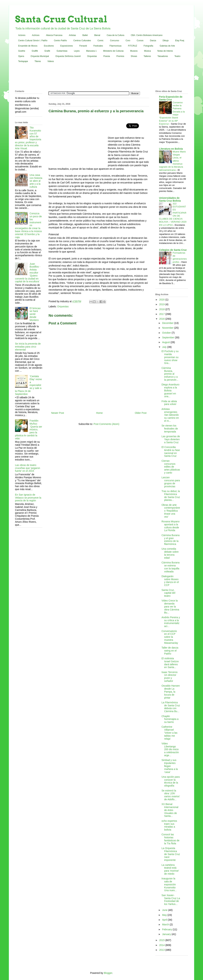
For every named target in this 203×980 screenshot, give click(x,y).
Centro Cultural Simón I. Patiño (33, 41)
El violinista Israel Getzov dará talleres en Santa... (170, 663)
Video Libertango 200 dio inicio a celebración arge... (170, 749)
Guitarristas (62, 51)
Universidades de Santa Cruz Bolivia (170, 199)
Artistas (72, 35)
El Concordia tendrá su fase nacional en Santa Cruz (171, 451)
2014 (162, 945)
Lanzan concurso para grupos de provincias (171, 482)
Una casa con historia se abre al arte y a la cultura (36, 181)
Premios (120, 56)
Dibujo (166, 41)
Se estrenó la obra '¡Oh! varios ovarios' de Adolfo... (171, 795)
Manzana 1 (91, 51)
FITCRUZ (132, 46)
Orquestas (92, 56)
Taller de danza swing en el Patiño (170, 651)
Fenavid (83, 46)
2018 (162, 309)
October (167, 333)
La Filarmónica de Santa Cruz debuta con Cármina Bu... (171, 707)
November (168, 328)
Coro (128, 41)
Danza (153, 41)
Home (99, 413)
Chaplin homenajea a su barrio (170, 719)
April (165, 920)
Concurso (114, 41)
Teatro (177, 56)
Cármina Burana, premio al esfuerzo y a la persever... (170, 374)
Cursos (140, 41)
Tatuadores (163, 56)
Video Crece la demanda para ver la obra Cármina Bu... (170, 606)
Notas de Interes (165, 51)
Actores (22, 35)
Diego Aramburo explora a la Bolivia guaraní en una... (170, 390)
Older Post (141, 413)
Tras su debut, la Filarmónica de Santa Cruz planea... (171, 496)
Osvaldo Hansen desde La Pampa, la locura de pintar (171, 692)
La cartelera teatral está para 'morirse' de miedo (170, 869)
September (168, 337)
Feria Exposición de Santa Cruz (171, 98)
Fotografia (148, 46)
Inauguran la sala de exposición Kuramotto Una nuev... (169, 884)
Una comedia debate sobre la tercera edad (170, 553)
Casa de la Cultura (116, 35)
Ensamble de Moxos (28, 46)
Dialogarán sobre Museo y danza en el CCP (170, 581)
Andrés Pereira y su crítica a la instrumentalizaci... (171, 622)
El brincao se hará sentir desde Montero (35, 314)
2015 (162, 940)
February (167, 929)
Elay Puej (180, 41)
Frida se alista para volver (169, 403)
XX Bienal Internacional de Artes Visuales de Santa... (170, 810)
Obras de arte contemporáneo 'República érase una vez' (171, 511)
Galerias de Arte (167, 46)
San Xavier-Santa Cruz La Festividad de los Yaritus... (171, 900)
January (167, 934)
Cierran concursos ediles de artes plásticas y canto (171, 467)
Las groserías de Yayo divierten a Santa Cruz (171, 439)
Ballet (85, 35)
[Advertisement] (101, 77)
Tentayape (23, 61)
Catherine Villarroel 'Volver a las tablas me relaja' (169, 733)
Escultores (49, 46)
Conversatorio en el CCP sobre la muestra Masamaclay (170, 637)
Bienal (97, 35)
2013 (162, 950)
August (166, 342)
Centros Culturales (82, 41)
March (166, 924)
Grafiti (47, 51)
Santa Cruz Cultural (61, 19)
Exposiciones (67, 46)
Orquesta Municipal (40, 56)
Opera (21, 56)
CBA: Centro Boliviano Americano (147, 35)
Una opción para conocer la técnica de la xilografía (171, 781)
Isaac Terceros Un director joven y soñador (170, 677)
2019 (162, 304)
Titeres (38, 61)
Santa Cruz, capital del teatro (168, 593)
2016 (162, 319)
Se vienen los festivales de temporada (170, 429)
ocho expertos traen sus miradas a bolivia (169, 825)
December (168, 323)
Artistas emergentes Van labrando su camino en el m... (170, 415)
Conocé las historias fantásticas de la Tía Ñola (170, 839)
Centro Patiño (60, 41)
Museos (134, 51)
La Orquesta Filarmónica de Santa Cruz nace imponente (171, 854)
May (165, 915)
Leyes (77, 51)
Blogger (108, 973)
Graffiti (35, 51)
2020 (162, 300)
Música (147, 51)
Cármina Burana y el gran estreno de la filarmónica (171, 540)
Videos (51, 61)
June (165, 910)
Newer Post (58, 413)
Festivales (98, 46)
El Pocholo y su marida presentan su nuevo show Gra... (170, 357)
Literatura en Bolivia (171, 149)
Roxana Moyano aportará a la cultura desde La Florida (171, 526)
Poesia (107, 56)
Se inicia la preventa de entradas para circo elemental (28, 347)
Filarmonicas (115, 46)
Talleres (147, 56)
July (165, 347)
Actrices (36, 35)
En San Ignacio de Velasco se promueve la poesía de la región (28, 498)
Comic (100, 41)
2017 (162, 314)
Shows (134, 56)
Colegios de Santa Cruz (173, 250)
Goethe (22, 51)
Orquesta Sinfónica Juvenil (68, 56)
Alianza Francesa (54, 35)
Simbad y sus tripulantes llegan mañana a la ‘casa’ (170, 766)
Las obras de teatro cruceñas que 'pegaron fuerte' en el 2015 (28, 468)
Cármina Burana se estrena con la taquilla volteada (171, 567)
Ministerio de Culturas (113, 51)
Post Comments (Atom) (106, 424)
